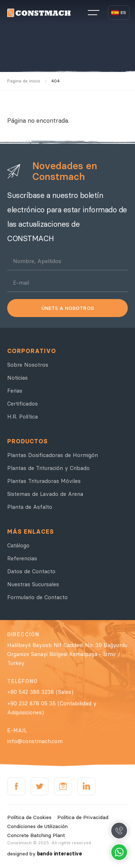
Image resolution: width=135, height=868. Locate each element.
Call (119, 831)
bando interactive (60, 854)
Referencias (22, 558)
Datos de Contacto (31, 571)
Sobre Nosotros (28, 365)
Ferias (15, 391)
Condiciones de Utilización (37, 826)
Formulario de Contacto (37, 597)
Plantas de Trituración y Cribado (48, 468)
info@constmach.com (35, 741)
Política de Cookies (29, 817)
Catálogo (18, 545)
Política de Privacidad (83, 817)
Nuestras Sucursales (33, 584)
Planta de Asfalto (30, 507)
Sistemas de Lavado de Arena (45, 494)
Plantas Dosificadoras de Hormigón (53, 455)
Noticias (17, 378)
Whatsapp (119, 852)
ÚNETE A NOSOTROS (68, 308)
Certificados (22, 404)
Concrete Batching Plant (36, 835)
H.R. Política (22, 417)
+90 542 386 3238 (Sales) (40, 692)
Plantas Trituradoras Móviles (44, 481)
